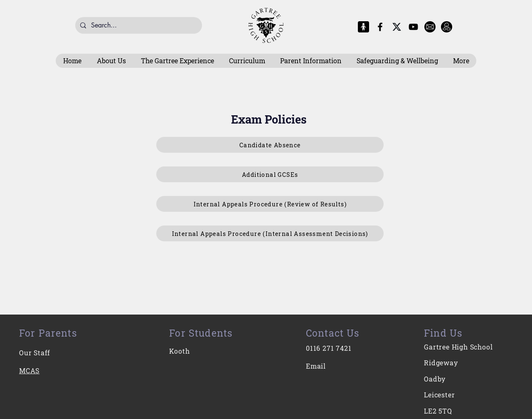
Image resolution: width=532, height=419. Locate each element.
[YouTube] (413, 27)
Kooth (179, 351)
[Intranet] (447, 27)
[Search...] (138, 25)
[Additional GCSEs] (270, 174)
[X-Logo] (397, 27)
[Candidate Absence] (270, 145)
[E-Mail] (430, 27)
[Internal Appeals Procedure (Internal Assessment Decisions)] (270, 233)
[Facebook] (380, 27)
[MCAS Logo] (363, 27)
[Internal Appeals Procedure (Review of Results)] (270, 204)
